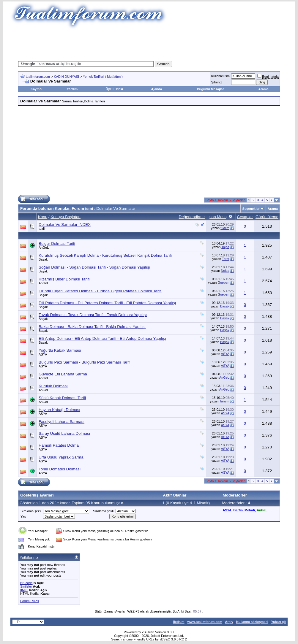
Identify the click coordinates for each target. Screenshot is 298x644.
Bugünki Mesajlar (211, 89)
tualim (43, 229)
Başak (43, 259)
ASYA (43, 354)
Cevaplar (245, 217)
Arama (264, 89)
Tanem (224, 401)
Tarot (226, 259)
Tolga (225, 247)
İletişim (179, 622)
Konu (43, 217)
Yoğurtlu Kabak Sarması (60, 350)
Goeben (223, 283)
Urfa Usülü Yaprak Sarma (61, 457)
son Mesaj (219, 217)
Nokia (225, 271)
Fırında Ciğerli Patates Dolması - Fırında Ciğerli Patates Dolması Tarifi (100, 291)
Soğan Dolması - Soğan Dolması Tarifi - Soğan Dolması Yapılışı (94, 267)
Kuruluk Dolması (53, 386)
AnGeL (44, 248)
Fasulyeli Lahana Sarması (62, 422)
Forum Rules (30, 601)
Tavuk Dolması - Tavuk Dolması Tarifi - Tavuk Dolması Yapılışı (93, 315)
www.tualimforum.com (205, 622)
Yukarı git (278, 622)
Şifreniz (217, 82)
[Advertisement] (149, 43)
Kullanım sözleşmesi (252, 622)
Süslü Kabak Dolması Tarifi (62, 398)
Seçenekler (251, 209)
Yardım (72, 89)
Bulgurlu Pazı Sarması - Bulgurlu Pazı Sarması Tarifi (85, 362)
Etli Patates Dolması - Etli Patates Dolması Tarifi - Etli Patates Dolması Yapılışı (107, 303)
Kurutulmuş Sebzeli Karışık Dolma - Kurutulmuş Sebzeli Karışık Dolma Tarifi (105, 255)
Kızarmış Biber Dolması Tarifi (64, 279)
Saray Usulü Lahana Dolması (64, 433)
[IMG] (24, 590)
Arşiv (229, 622)
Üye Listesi (114, 89)
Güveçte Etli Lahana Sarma (63, 374)
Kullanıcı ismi (221, 76)
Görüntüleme (267, 217)
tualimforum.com (38, 77)
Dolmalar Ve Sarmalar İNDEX (65, 225)
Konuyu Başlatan (66, 217)
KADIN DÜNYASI (66, 77)
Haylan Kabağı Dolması (59, 410)
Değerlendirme (192, 217)
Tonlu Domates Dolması (60, 469)
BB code (26, 583)
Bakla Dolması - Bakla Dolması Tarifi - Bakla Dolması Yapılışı (92, 327)
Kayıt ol (37, 89)
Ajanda (156, 89)
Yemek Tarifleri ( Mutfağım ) (103, 77)
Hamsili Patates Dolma (59, 445)
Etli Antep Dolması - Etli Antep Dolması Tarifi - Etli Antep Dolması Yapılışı (102, 338)
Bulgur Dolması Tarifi (57, 244)
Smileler (26, 586)
